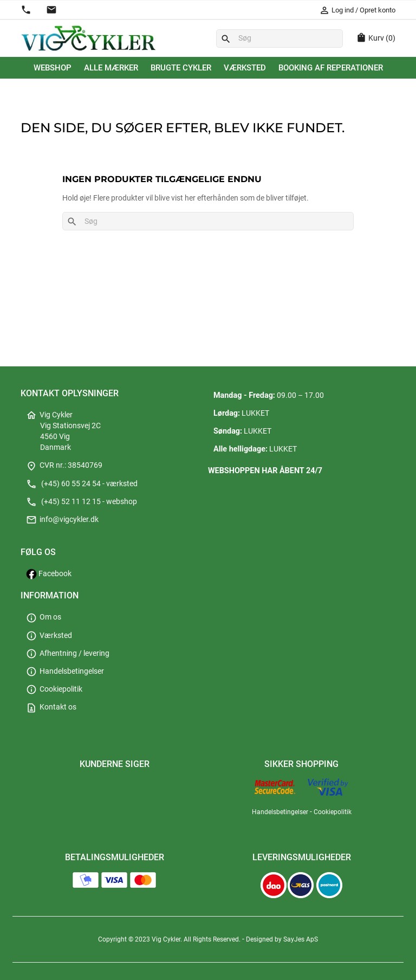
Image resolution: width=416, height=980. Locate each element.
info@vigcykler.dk (62, 520)
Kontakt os (51, 707)
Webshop (53, 68)
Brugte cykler (181, 68)
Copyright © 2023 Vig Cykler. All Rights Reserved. (170, 939)
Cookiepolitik (54, 689)
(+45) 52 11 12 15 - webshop (82, 502)
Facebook (49, 574)
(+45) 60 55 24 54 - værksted (82, 484)
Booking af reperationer (331, 68)
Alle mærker (111, 68)
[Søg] (279, 38)
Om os (44, 617)
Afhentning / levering (68, 653)
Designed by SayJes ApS (282, 939)
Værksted (245, 68)
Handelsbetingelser (65, 671)
